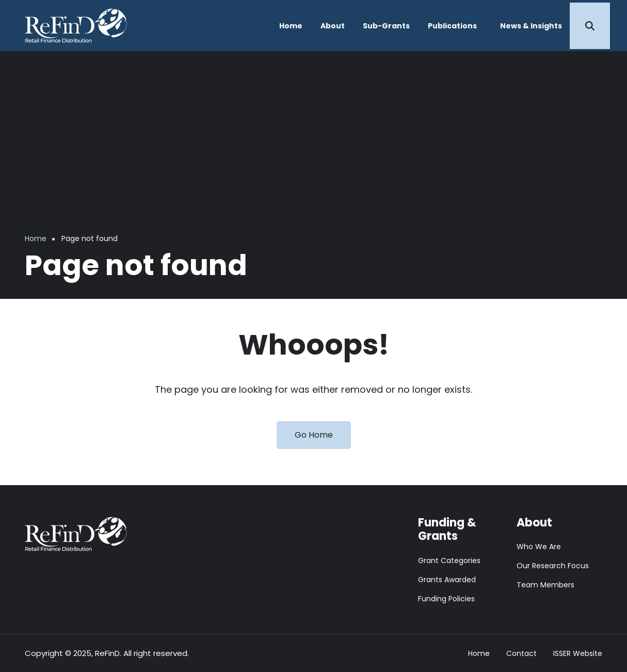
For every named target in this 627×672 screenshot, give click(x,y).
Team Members (545, 585)
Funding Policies (446, 599)
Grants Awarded (447, 580)
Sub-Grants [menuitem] (386, 26)
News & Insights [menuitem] (531, 26)
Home (479, 654)
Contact (521, 654)
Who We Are (539, 547)
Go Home (314, 435)
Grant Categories (449, 561)
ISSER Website (578, 654)
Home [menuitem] (291, 26)
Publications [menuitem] (452, 26)
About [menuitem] (333, 26)
